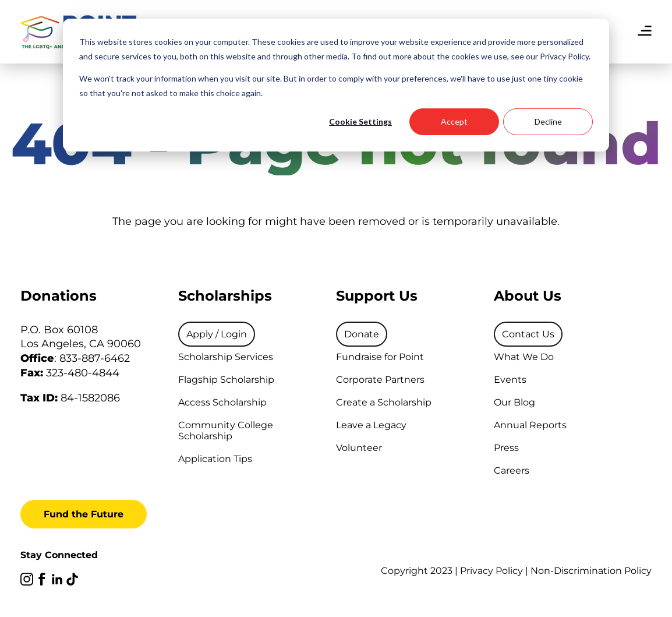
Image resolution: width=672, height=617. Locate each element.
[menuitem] (217, 334)
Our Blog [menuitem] (514, 402)
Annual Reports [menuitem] (530, 425)
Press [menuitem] (506, 448)
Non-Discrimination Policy (591, 571)
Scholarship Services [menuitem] (226, 357)
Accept (454, 121)
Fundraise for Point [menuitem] (380, 357)
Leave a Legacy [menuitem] (371, 425)
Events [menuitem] (510, 380)
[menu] (645, 32)
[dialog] (336, 85)
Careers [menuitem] (512, 470)
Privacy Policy (491, 571)
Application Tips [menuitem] (215, 459)
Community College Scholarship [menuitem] (226, 431)
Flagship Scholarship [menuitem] (226, 380)
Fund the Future (84, 514)
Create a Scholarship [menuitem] (384, 402)
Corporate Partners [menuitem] (380, 380)
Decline (548, 121)
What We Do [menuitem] (524, 357)
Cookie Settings (360, 121)
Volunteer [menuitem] (359, 448)
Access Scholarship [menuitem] (222, 402)
